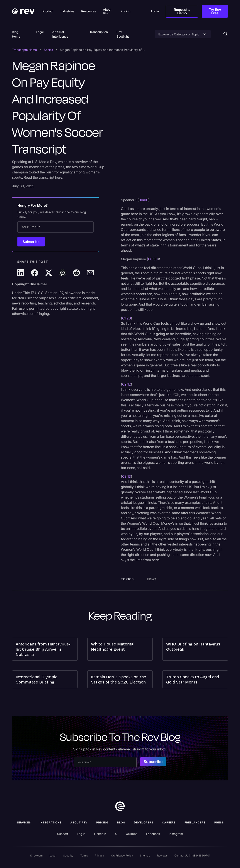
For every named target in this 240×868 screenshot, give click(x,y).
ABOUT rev (79, 822)
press (219, 822)
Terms (84, 856)
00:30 (153, 259)
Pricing (102, 822)
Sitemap (145, 856)
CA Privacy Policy (122, 856)
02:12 (127, 384)
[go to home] (120, 806)
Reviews (162, 856)
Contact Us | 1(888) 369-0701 (192, 856)
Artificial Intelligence (60, 34)
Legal (40, 32)
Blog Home (16, 34)
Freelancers (195, 822)
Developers (144, 822)
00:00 (144, 200)
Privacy (99, 856)
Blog (121, 822)
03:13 (127, 476)
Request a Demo (182, 11)
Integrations (51, 822)
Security (68, 856)
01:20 (127, 318)
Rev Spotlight (123, 34)
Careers (169, 822)
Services (24, 822)
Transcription (99, 32)
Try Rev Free (215, 11)
